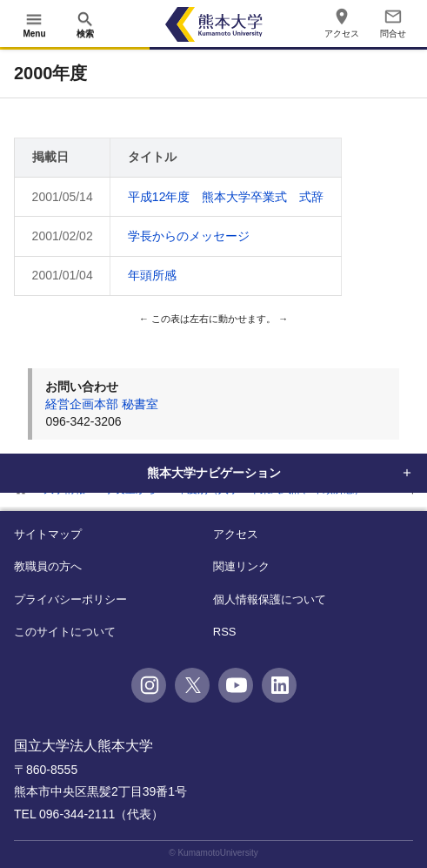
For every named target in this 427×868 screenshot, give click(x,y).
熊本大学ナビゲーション (214, 473)
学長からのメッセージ (189, 236)
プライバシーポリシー (70, 599)
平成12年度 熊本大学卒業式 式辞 (226, 197)
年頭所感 (152, 275)
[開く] (34, 24)
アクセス (236, 534)
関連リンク (241, 566)
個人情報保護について (270, 599)
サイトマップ (48, 534)
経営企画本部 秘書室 (102, 404)
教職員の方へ (48, 566)
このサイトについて (65, 632)
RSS (225, 632)
